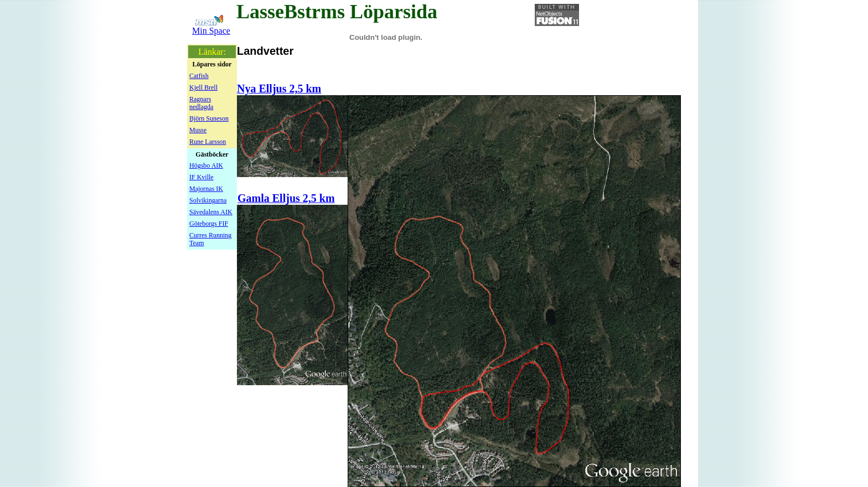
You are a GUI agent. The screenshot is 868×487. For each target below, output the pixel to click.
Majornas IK (206, 189)
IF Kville (201, 177)
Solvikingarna (208, 200)
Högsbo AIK (206, 165)
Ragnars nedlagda (201, 103)
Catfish (199, 76)
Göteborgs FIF (209, 224)
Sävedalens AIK (211, 212)
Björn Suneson (209, 118)
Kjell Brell (203, 87)
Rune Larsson (208, 142)
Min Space (211, 31)
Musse (198, 130)
